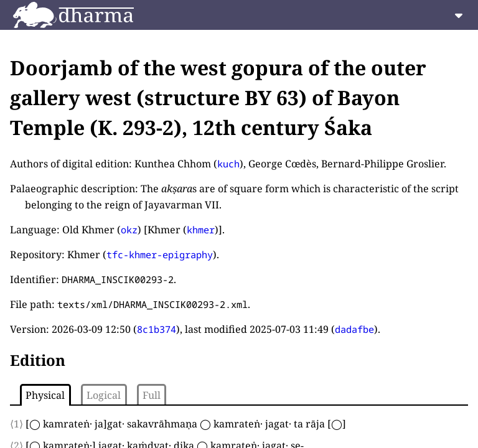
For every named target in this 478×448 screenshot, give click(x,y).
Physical (45, 395)
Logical (104, 395)
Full (152, 395)
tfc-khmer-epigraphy (160, 254)
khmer (201, 230)
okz (129, 230)
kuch (228, 164)
